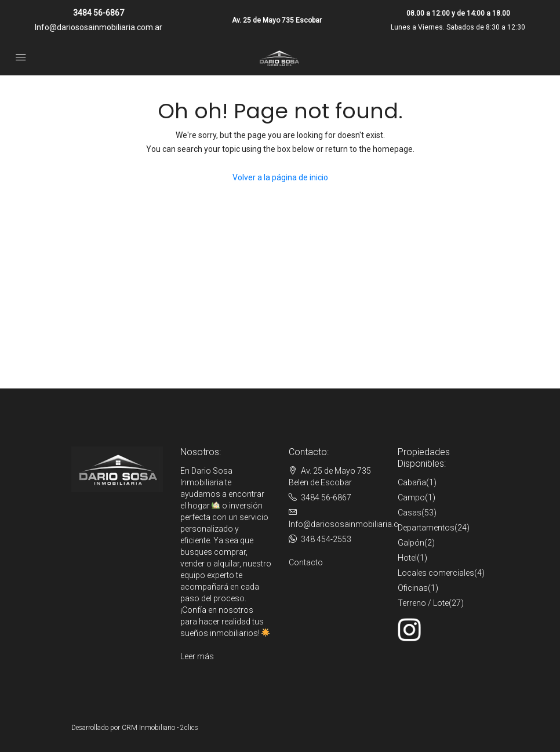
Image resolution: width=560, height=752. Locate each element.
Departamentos (426, 528)
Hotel (407, 558)
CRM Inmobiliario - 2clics (160, 728)
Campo (411, 497)
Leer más (197, 656)
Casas (410, 513)
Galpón (411, 543)
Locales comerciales (436, 573)
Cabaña (412, 482)
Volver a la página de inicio (280, 177)
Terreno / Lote (423, 603)
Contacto (306, 562)
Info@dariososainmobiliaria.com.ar (99, 27)
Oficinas (413, 588)
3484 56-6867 (99, 13)
